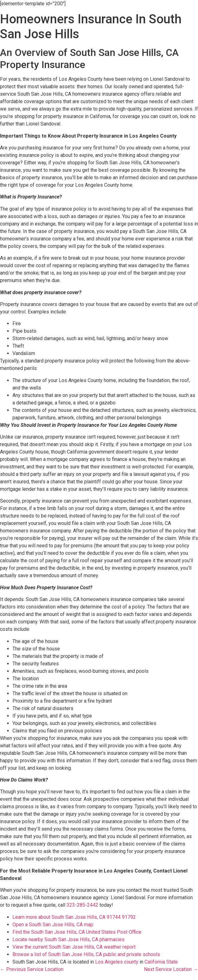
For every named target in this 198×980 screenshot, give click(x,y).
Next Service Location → (171, 969)
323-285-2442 (82, 905)
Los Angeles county (117, 962)
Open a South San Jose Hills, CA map (53, 925)
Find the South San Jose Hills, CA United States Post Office (77, 932)
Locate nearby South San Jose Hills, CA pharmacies (69, 939)
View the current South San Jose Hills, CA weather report (74, 947)
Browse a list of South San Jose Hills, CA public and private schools (86, 954)
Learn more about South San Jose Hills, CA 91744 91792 (74, 917)
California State (161, 962)
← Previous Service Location (32, 969)
